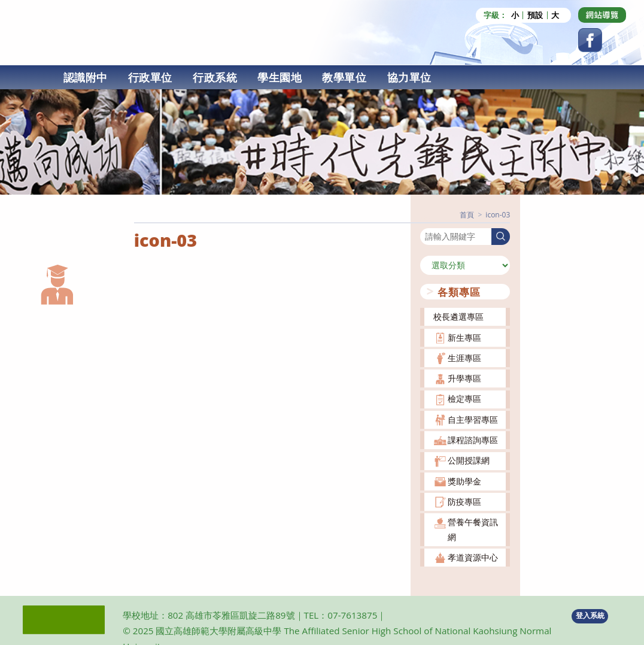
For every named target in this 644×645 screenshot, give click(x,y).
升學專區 (464, 378)
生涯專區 (464, 358)
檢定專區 (464, 399)
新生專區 (464, 337)
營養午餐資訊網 (473, 529)
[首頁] (467, 215)
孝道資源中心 (473, 557)
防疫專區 (464, 502)
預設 (535, 15)
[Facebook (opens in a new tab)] (590, 40)
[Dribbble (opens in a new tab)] (602, 15)
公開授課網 (469, 460)
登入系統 (590, 615)
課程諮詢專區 (473, 440)
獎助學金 (464, 481)
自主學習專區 (473, 420)
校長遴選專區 (458, 317)
